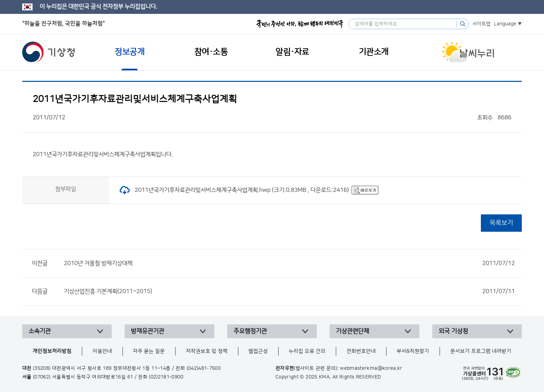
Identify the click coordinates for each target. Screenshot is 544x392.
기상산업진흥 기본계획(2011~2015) (289, 291)
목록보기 (501, 223)
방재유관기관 (147, 331)
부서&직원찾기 (413, 351)
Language (505, 24)
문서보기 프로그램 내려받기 (481, 351)
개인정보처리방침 (52, 351)
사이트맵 (482, 24)
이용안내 (102, 351)
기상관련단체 (352, 331)
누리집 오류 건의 (307, 351)
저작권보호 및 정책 (207, 351)
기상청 (49, 52)
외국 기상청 (453, 331)
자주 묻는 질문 (149, 351)
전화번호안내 (361, 351)
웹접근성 (258, 351)
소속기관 (40, 331)
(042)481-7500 (204, 368)
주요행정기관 (250, 331)
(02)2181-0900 (166, 377)
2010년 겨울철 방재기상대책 (289, 263)
